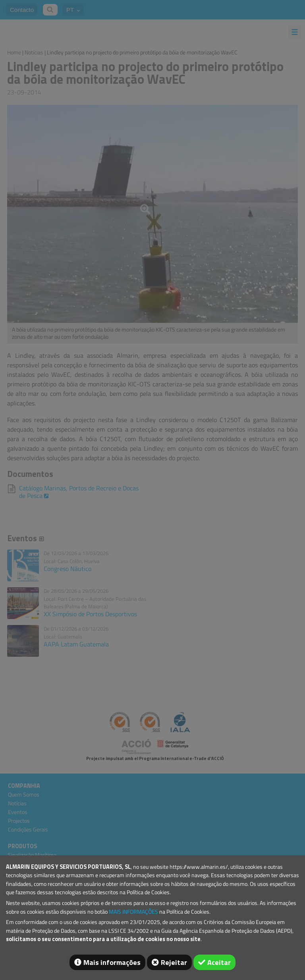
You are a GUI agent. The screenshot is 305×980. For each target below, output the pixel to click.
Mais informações (112, 962)
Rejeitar (174, 962)
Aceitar (219, 962)
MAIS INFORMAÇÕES (133, 912)
